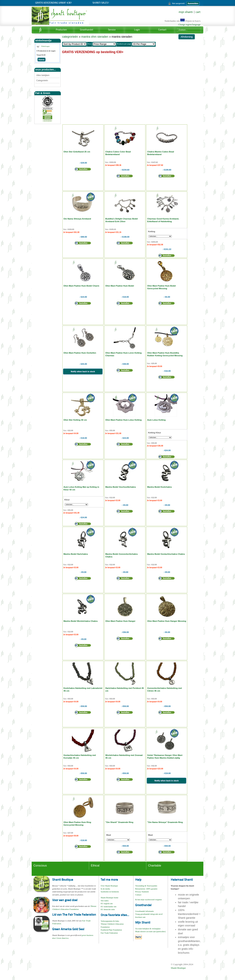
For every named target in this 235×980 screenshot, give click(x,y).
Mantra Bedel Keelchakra (159, 487)
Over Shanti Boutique (109, 886)
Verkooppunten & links (110, 921)
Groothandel (87, 30)
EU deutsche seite (108, 909)
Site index (105, 901)
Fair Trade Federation (109, 933)
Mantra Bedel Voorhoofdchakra (121, 487)
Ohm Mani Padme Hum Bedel (120, 286)
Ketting (152, 231)
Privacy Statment (142, 892)
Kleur (67, 500)
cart (198, 12)
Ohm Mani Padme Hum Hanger (120, 621)
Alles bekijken (43, 75)
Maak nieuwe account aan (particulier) (150, 931)
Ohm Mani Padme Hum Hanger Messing (167, 621)
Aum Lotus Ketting (156, 420)
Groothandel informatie (145, 911)
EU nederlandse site (109, 906)
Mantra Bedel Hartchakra (76, 554)
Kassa (41, 60)
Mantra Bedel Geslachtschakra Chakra (166, 554)
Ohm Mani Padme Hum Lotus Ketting (123, 420)
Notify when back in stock (83, 371)
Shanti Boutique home (109, 898)
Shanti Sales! (101, 3)
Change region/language (189, 25)
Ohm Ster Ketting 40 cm (75, 420)
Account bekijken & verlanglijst (148, 929)
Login (137, 30)
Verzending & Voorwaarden (146, 886)
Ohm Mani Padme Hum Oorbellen (80, 353)
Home (40, 30)
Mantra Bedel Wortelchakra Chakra (81, 621)
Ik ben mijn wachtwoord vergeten (148, 899)
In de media (105, 889)
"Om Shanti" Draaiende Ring (119, 822)
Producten (61, 30)
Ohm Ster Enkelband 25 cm (77, 152)
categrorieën (70, 37)
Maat (109, 835)
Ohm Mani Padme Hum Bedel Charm (81, 286)
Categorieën (42, 81)
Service (112, 30)
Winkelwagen (46, 46)
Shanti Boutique (178, 968)
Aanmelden (193, 3)
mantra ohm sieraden (95, 37)
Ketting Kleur (155, 433)
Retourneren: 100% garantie (146, 889)
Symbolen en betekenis (110, 892)
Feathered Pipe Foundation (111, 930)
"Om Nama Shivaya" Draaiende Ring (165, 822)
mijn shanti (186, 12)
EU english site (107, 903)
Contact (162, 30)
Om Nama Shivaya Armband (77, 219)
